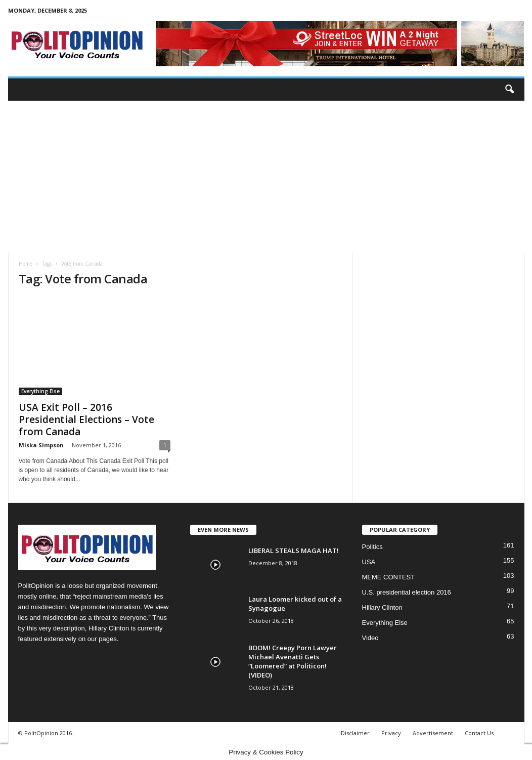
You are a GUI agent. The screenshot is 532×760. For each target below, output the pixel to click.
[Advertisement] (266, 177)
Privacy (391, 733)
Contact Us (479, 733)
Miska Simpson (41, 445)
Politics (372, 547)
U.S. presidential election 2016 (407, 592)
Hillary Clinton (382, 607)
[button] (509, 90)
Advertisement (433, 733)
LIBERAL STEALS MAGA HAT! (294, 551)
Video (370, 638)
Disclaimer (355, 733)
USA (369, 562)
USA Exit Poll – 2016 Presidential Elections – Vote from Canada (86, 419)
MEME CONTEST (389, 577)
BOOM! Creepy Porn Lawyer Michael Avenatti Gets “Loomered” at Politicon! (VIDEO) (293, 661)
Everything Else (40, 391)
